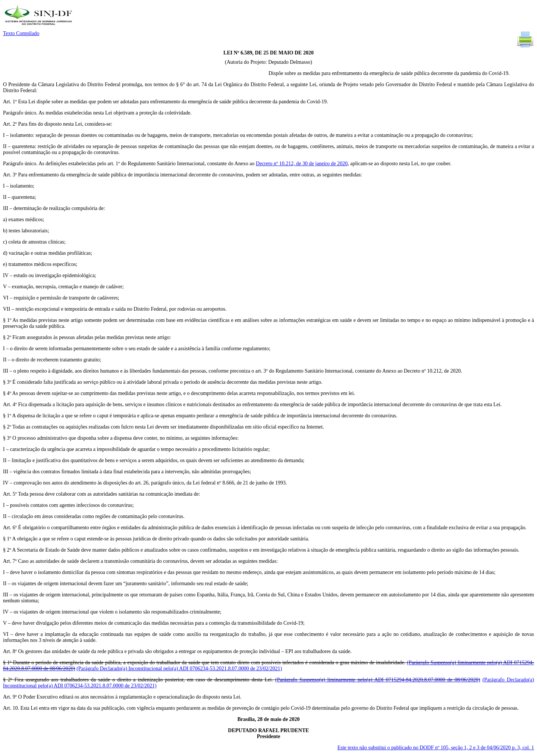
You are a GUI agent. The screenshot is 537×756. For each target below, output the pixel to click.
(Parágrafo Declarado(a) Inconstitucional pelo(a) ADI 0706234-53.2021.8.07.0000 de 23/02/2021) (179, 669)
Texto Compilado (21, 33)
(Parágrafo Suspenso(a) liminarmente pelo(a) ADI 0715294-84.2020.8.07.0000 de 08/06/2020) (378, 680)
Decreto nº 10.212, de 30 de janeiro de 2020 (302, 164)
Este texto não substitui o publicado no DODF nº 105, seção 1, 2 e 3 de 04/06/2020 (436, 748)
